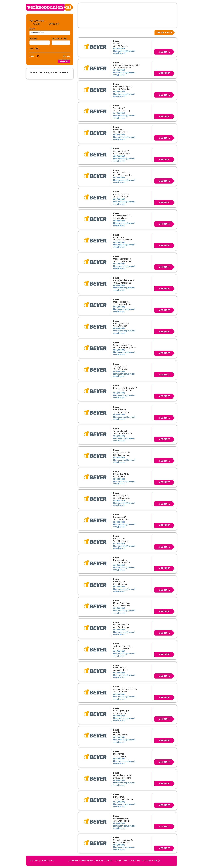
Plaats (34, 39)
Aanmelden (135, 861)
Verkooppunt (34, 21)
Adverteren (121, 861)
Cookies (99, 861)
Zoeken (64, 61)
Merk (32, 29)
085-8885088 (119, 49)
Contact (109, 861)
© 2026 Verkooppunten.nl (42, 861)
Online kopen (164, 33)
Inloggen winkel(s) (151, 861)
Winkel (37, 24)
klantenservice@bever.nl (124, 51)
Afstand (34, 49)
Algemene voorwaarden (81, 861)
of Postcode (59, 39)
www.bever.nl (119, 53)
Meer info (164, 52)
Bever (116, 41)
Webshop (54, 24)
